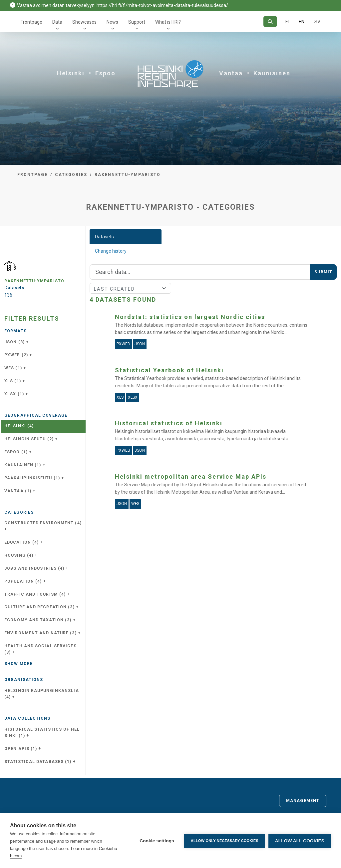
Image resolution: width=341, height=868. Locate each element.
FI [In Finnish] (287, 22)
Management (303, 801)
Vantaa (231, 73)
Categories (71, 175)
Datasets (104, 237)
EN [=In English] (302, 22)
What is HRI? (168, 22)
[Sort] (130, 288)
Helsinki (71, 73)
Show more (18, 664)
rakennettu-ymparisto (128, 175)
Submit (323, 272)
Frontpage (31, 22)
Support (137, 22)
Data (57, 22)
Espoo (105, 73)
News (112, 22)
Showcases (84, 22)
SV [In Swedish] (317, 22)
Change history (111, 251)
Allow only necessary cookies (225, 841)
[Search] (270, 21)
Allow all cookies (300, 841)
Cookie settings (157, 841)
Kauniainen (272, 73)
